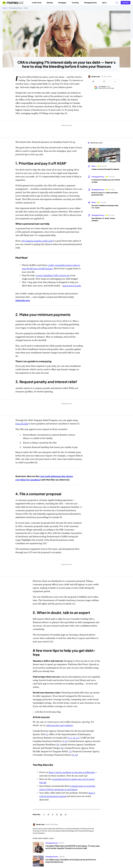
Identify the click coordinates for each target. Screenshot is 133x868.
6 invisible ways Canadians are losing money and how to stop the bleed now (71, 861)
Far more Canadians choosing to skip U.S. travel (105, 207)
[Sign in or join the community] (126, 3)
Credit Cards (37, 3)
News (104, 3)
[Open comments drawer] (93, 81)
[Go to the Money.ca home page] (13, 3)
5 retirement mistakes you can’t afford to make (106, 181)
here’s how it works (72, 286)
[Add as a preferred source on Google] (104, 88)
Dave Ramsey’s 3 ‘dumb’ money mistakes (103, 219)
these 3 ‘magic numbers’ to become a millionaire (72, 772)
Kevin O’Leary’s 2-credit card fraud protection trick (105, 194)
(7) (70, 751)
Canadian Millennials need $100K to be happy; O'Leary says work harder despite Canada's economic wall (73, 847)
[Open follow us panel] (115, 81)
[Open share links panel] (104, 81)
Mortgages (63, 3)
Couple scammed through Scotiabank (105, 169)
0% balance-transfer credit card (37, 241)
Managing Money (91, 3)
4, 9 (65, 741)
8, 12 (75, 755)
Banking (51, 3)
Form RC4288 (22, 424)
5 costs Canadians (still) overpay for (53, 275)
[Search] (117, 3)
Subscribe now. (23, 300)
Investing (76, 3)
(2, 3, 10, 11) (74, 738)
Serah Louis (96, 76)
